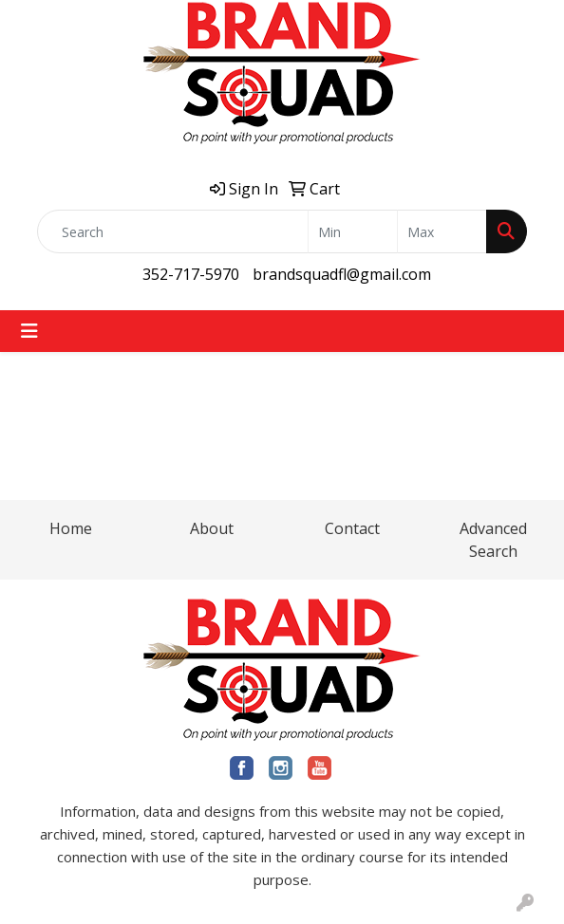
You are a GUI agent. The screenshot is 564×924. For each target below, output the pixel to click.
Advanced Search (493, 540)
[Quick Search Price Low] (353, 231)
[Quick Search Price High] (442, 231)
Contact (352, 528)
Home (71, 528)
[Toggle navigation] (29, 331)
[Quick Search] (173, 231)
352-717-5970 (191, 274)
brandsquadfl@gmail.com (342, 274)
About (212, 528)
